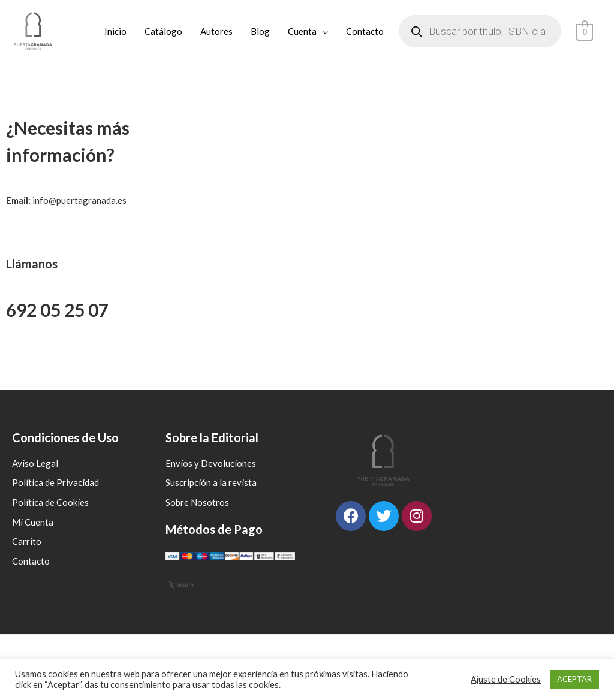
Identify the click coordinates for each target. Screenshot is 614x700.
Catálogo (164, 31)
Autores (217, 31)
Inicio (116, 31)
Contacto (365, 31)
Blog (261, 31)
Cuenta (303, 31)
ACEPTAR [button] (574, 679)
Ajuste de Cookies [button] (506, 679)
